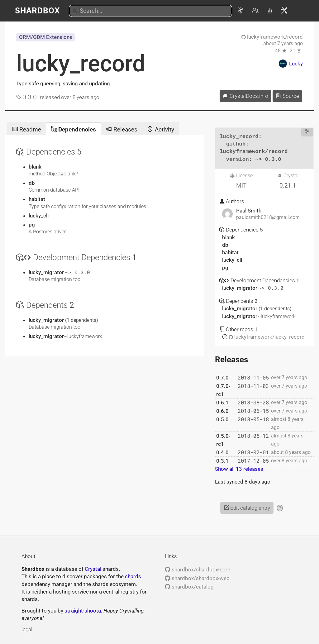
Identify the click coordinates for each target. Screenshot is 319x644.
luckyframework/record (272, 37)
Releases (122, 129)
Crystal (93, 569)
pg (32, 225)
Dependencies (73, 129)
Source (287, 96)
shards (133, 576)
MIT (241, 186)
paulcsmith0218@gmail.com (268, 217)
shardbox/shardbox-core (197, 570)
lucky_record (81, 64)
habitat (37, 199)
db (32, 183)
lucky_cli (39, 216)
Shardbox (38, 11)
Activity (160, 129)
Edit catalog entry (247, 508)
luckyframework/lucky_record (267, 337)
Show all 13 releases (239, 469)
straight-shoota (83, 611)
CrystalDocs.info (245, 96)
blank (35, 167)
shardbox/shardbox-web (197, 578)
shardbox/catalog (189, 587)
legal (27, 629)
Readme (26, 129)
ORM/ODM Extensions (46, 37)
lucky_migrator (47, 272)
